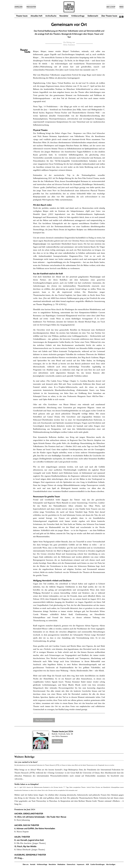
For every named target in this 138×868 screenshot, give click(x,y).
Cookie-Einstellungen (98, 864)
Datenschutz (71, 864)
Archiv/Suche (51, 16)
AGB (87, 864)
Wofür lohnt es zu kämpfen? (27, 784)
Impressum (81, 864)
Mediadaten (61, 864)
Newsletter (64, 16)
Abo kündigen (111, 864)
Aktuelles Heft (36, 16)
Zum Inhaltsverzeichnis (44, 720)
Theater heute (22, 16)
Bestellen (57, 741)
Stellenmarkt (93, 16)
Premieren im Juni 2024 (25, 810)
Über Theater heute (109, 16)
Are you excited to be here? (26, 762)
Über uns (26, 864)
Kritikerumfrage (78, 16)
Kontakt (33, 864)
